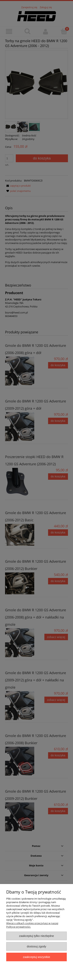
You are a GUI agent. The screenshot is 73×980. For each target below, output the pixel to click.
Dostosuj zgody (37, 946)
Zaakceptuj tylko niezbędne (36, 936)
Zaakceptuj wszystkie (36, 957)
